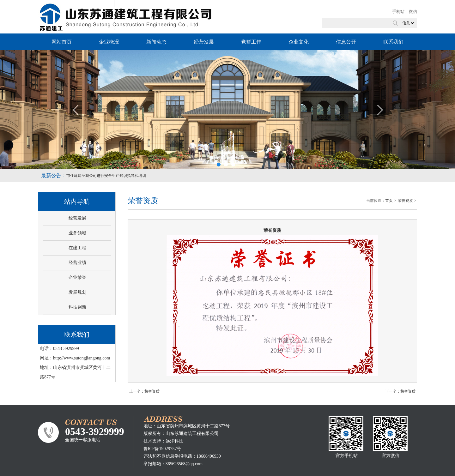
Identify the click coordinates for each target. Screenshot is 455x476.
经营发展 (204, 42)
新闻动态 (156, 42)
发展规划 (77, 292)
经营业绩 (77, 263)
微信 (413, 12)
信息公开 (346, 42)
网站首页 (62, 42)
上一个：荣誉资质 (144, 391)
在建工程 (77, 248)
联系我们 (393, 42)
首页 (389, 201)
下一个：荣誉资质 (400, 391)
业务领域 (77, 233)
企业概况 (109, 42)
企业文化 (299, 42)
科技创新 (77, 307)
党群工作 (251, 42)
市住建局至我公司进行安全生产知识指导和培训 (106, 176)
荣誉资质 (405, 201)
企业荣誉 (77, 277)
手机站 (398, 12)
